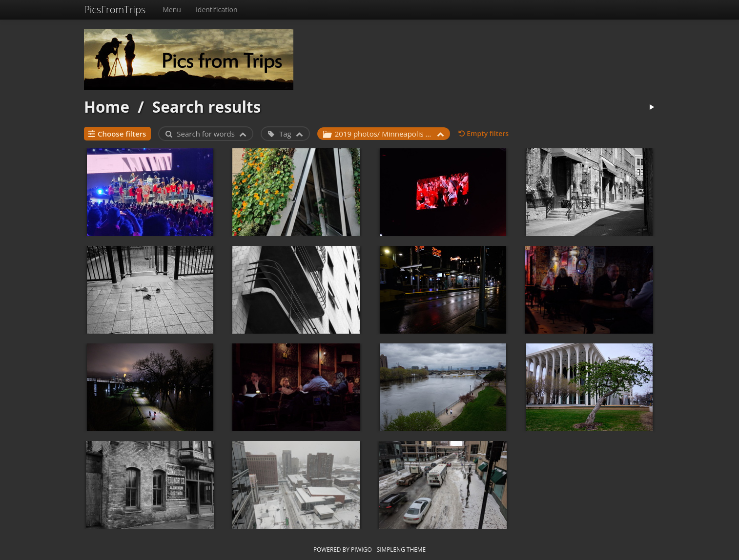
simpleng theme (401, 549)
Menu (172, 10)
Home (107, 107)
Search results (207, 107)
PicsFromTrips (115, 10)
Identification (217, 10)
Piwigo (361, 549)
